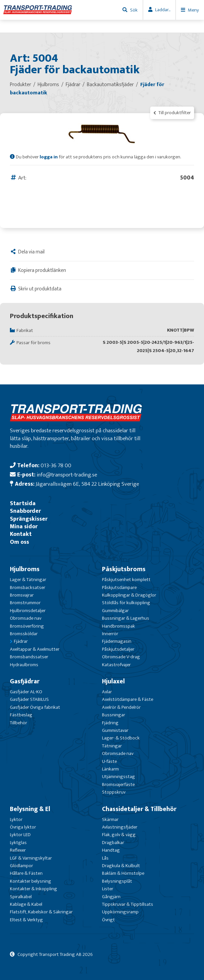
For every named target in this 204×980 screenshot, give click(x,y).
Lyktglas (18, 843)
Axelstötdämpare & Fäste (128, 699)
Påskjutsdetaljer (118, 649)
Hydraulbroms (24, 665)
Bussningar (114, 715)
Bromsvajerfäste (118, 784)
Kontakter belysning (31, 881)
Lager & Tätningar (28, 580)
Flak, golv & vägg (119, 835)
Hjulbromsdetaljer (28, 611)
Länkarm (110, 769)
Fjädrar (21, 641)
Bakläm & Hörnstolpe (123, 873)
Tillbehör (18, 723)
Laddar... (163, 10)
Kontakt (21, 534)
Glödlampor (21, 866)
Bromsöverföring (27, 626)
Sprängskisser (29, 519)
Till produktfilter (172, 113)
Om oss (19, 542)
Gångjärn (111, 897)
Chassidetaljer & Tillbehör (139, 809)
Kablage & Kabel (26, 904)
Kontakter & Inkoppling (34, 889)
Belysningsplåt (117, 881)
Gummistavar (115, 730)
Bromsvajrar (22, 595)
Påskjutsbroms (124, 569)
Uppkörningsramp (120, 912)
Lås (105, 858)
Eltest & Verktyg (26, 920)
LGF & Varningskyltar (31, 858)
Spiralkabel (21, 897)
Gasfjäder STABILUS (29, 699)
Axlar (107, 692)
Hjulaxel (113, 681)
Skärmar (110, 819)
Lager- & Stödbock (121, 738)
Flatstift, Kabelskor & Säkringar (41, 912)
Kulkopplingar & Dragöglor (129, 595)
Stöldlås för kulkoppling (126, 603)
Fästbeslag (21, 715)
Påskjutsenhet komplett (126, 580)
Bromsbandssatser (29, 657)
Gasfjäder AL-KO (26, 692)
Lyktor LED (20, 835)
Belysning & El (30, 809)
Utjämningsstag (119, 777)
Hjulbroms (25, 569)
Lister (108, 889)
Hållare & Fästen (26, 873)
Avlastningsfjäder (120, 827)
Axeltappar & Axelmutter (35, 649)
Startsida (23, 503)
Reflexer (18, 850)
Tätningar (112, 746)
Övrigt (108, 920)
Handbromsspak (119, 626)
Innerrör (110, 634)
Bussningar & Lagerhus (126, 618)
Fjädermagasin (117, 641)
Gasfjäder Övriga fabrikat (35, 707)
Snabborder (25, 511)
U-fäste (109, 761)
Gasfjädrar (25, 681)
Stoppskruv (114, 792)
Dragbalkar (113, 843)
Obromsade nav (26, 618)
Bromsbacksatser (28, 588)
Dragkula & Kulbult (121, 866)
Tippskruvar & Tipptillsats (128, 904)
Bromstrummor (25, 603)
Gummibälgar (115, 611)
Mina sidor (24, 526)
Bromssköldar (24, 634)
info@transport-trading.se (67, 475)
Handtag (111, 850)
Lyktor (16, 819)
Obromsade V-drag (121, 657)
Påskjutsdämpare (119, 588)
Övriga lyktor (23, 827)
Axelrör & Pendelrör (121, 707)
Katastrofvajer (116, 665)
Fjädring (110, 723)
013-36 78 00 (56, 465)
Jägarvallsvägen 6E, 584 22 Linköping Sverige (87, 484)
